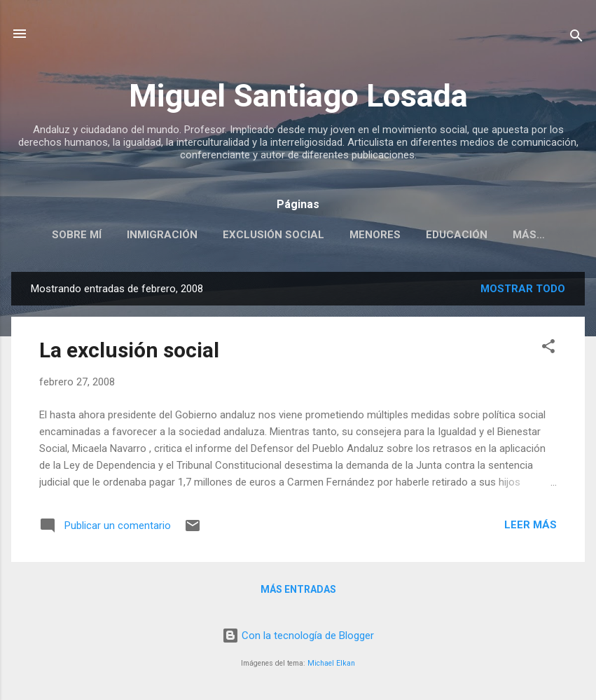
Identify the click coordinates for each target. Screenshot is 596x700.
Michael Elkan (331, 663)
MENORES (375, 235)
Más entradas (298, 589)
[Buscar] (576, 38)
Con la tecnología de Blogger (298, 636)
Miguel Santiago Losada (298, 96)
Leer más (531, 525)
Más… (529, 235)
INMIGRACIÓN (162, 235)
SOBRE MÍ (77, 235)
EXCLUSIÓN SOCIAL (273, 235)
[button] (548, 349)
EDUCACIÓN (457, 235)
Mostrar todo (523, 289)
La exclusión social (129, 350)
